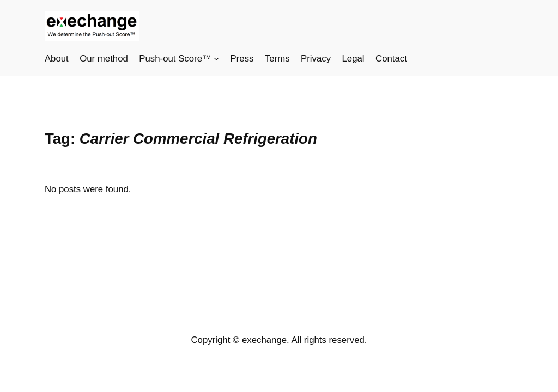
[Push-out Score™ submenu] (216, 58)
